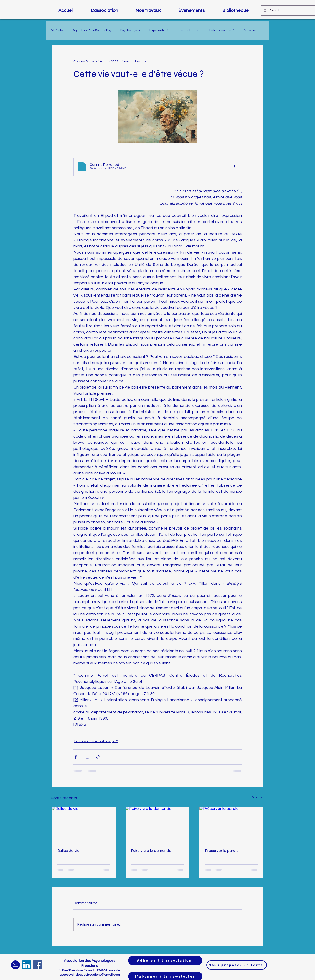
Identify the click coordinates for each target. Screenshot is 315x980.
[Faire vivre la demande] (157, 825)
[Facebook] (38, 965)
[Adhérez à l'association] (165, 960)
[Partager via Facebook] (76, 757)
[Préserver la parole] (231, 825)
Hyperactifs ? (159, 30)
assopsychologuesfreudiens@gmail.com (90, 975)
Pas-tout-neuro (189, 30)
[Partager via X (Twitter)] (87, 757)
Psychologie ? (130, 30)
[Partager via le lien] (98, 757)
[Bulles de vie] (84, 825)
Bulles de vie (68, 851)
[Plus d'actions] (239, 62)
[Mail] (15, 965)
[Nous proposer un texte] (237, 965)
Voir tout (258, 797)
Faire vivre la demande (151, 851)
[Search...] (288, 11)
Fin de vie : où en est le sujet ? (96, 741)
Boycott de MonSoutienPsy (92, 30)
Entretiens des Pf (222, 30)
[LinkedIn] (26, 965)
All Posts (57, 30)
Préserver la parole (222, 851)
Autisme (250, 30)
